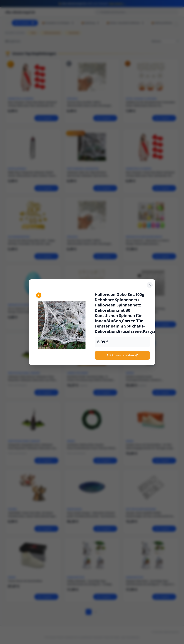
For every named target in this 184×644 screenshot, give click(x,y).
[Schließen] (150, 285)
